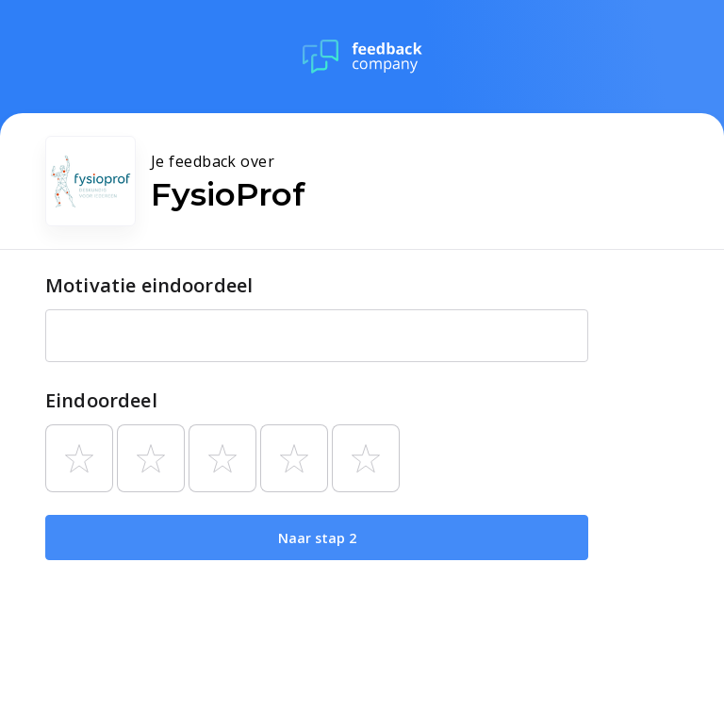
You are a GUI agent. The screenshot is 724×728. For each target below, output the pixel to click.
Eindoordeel (101, 400)
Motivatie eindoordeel (149, 285)
